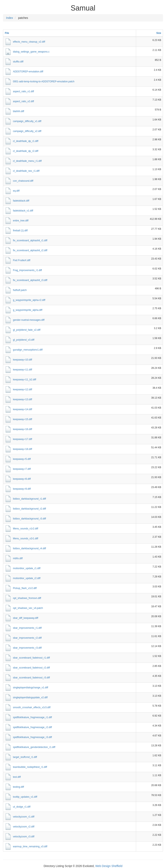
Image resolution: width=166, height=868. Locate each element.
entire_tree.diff (21, 221)
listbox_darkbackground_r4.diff (29, 548)
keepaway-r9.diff (22, 489)
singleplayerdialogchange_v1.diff (31, 688)
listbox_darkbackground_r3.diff (29, 519)
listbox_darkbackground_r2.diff (29, 509)
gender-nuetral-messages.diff (29, 320)
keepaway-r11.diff (23, 370)
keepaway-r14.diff (23, 409)
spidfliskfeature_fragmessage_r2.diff (32, 727)
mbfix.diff (18, 558)
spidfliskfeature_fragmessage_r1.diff (32, 717)
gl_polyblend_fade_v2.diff (27, 330)
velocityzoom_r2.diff (24, 827)
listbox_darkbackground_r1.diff (29, 499)
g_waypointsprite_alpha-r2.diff (29, 300)
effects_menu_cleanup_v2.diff (29, 42)
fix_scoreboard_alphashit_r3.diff (30, 280)
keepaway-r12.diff (23, 389)
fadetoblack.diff (21, 201)
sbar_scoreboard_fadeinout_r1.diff (31, 658)
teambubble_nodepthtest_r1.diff (30, 767)
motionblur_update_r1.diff (27, 568)
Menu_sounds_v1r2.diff (26, 529)
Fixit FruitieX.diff (22, 260)
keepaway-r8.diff (22, 479)
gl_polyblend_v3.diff (24, 340)
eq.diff (16, 191)
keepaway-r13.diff (23, 399)
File (7, 33)
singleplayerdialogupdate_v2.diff (30, 697)
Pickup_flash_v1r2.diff (25, 588)
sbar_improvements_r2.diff (27, 638)
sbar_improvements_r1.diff (27, 628)
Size (159, 33)
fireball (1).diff (20, 231)
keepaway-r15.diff (23, 419)
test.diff (17, 777)
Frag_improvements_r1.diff (27, 270)
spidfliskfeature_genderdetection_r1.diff (34, 747)
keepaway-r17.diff (23, 439)
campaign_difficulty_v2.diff (27, 131)
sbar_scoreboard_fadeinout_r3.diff (31, 678)
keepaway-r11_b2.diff (25, 380)
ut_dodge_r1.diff (22, 807)
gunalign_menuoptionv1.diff (28, 350)
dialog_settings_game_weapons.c (31, 52)
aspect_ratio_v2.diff (23, 101)
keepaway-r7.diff (22, 469)
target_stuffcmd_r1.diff (25, 757)
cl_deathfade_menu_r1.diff (27, 161)
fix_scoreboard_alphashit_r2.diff (30, 250)
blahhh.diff (19, 111)
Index (10, 18)
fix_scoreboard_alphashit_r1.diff (30, 240)
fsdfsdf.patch (20, 290)
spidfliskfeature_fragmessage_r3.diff (32, 737)
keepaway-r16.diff (23, 429)
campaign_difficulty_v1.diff (27, 121)
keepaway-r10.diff (23, 360)
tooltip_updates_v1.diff (25, 797)
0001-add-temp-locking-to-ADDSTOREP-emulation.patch (44, 82)
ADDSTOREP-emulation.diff (28, 72)
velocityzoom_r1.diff (24, 817)
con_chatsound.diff (23, 181)
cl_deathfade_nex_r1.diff (26, 171)
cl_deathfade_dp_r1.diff (26, 141)
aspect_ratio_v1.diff (23, 91)
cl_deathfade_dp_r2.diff (26, 151)
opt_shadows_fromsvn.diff (27, 598)
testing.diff (18, 787)
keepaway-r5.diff (22, 459)
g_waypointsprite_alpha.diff (28, 310)
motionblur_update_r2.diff (27, 578)
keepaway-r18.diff (23, 449)
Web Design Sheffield (109, 866)
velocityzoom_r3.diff (24, 837)
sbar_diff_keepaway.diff (26, 618)
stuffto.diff (18, 62)
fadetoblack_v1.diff (23, 211)
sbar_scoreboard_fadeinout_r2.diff (31, 668)
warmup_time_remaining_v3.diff (30, 847)
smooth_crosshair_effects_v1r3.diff (32, 707)
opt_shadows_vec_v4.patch (28, 608)
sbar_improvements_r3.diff (27, 648)
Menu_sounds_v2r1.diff (26, 539)
